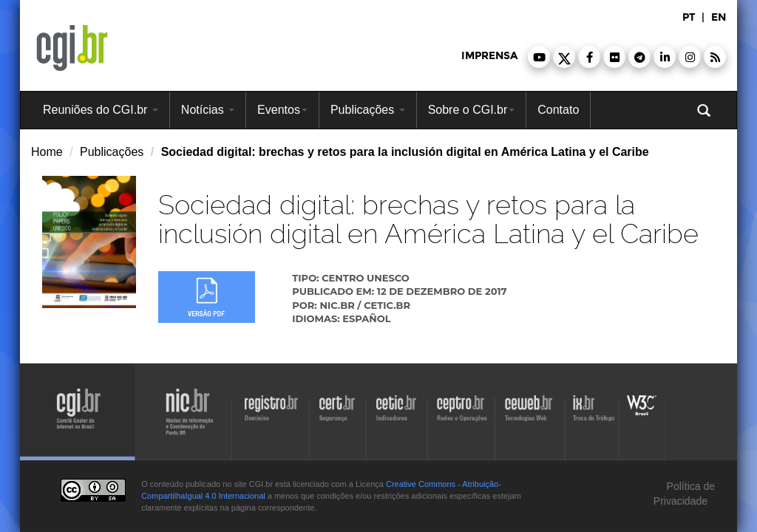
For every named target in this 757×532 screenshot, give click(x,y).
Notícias (208, 110)
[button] (539, 57)
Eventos (282, 110)
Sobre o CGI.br (472, 110)
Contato (558, 110)
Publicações (368, 110)
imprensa (489, 56)
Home (47, 152)
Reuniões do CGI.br (101, 110)
